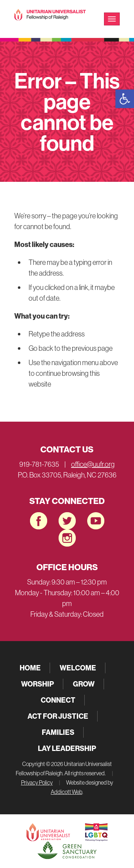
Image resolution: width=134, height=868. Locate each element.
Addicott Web (66, 792)
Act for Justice (58, 716)
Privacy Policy (37, 782)
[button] (125, 99)
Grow (84, 684)
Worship (38, 684)
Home (30, 668)
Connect (58, 700)
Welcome (78, 668)
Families (58, 732)
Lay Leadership (67, 748)
